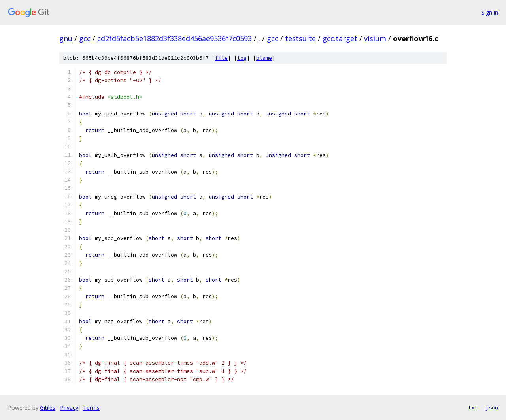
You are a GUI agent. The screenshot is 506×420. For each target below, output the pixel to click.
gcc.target (340, 38)
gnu (66, 38)
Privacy (69, 408)
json (492, 407)
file (221, 58)
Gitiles (48, 408)
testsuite (300, 38)
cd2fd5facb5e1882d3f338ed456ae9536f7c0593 (175, 38)
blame (264, 58)
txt (473, 407)
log (242, 58)
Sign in (490, 12)
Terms (91, 408)
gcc (85, 38)
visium (375, 38)
